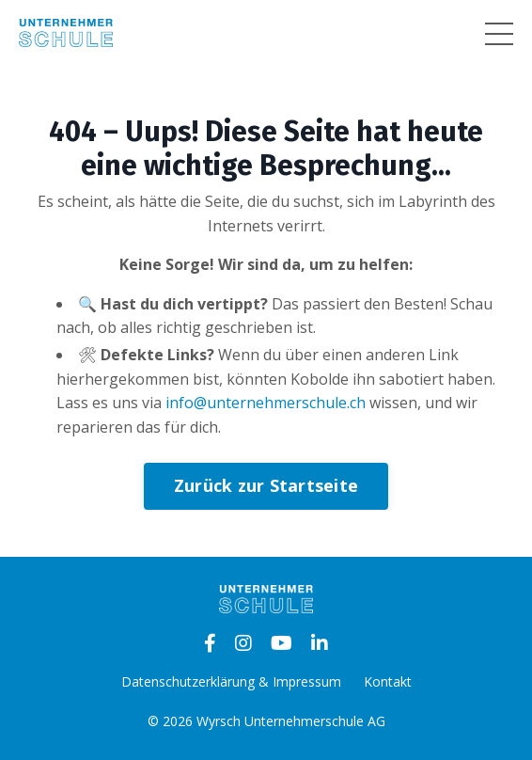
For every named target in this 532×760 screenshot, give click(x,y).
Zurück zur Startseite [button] (266, 485)
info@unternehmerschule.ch (266, 403)
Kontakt (388, 681)
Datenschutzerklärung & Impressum (231, 681)
